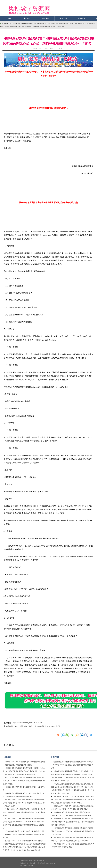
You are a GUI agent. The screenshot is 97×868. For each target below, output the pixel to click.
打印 (6, 745)
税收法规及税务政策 (38, 23)
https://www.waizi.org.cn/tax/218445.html (28, 723)
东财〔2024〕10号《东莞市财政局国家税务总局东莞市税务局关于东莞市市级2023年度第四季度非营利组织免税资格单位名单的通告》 (24, 781)
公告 (46, 726)
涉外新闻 (82, 18)
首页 (9, 18)
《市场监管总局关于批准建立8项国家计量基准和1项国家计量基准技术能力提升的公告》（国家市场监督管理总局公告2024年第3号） (73, 831)
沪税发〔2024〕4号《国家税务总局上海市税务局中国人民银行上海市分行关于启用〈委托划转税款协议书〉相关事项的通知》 (24, 812)
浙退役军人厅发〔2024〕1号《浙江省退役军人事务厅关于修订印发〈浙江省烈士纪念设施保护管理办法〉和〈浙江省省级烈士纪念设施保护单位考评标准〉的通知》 (73, 800)
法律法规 (45, 18)
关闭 (12, 745)
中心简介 (27, 18)
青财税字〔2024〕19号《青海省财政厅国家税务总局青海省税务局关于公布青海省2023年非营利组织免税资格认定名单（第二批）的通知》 (24, 803)
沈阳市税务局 (38, 726)
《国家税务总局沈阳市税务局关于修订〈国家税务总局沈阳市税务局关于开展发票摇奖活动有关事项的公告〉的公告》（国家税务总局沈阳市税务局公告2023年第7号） (24, 771)
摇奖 (26, 726)
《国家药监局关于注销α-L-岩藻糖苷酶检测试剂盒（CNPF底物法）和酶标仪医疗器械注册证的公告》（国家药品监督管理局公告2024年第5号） (73, 822)
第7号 (58, 726)
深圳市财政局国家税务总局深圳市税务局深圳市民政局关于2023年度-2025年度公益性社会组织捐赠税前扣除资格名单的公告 (24, 834)
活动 (30, 726)
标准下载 (64, 18)
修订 (17, 726)
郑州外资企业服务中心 (21, 23)
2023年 (52, 726)
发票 (21, 726)
